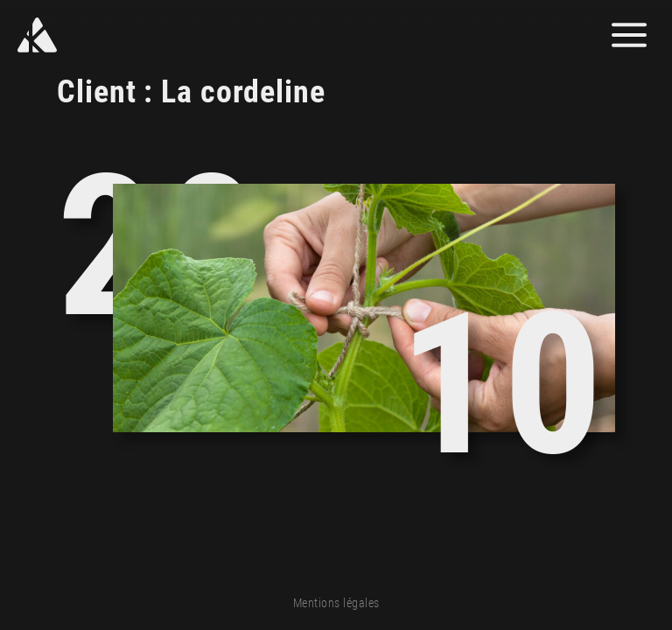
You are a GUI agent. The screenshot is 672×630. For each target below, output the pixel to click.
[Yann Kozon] (90, 35)
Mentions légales (336, 603)
